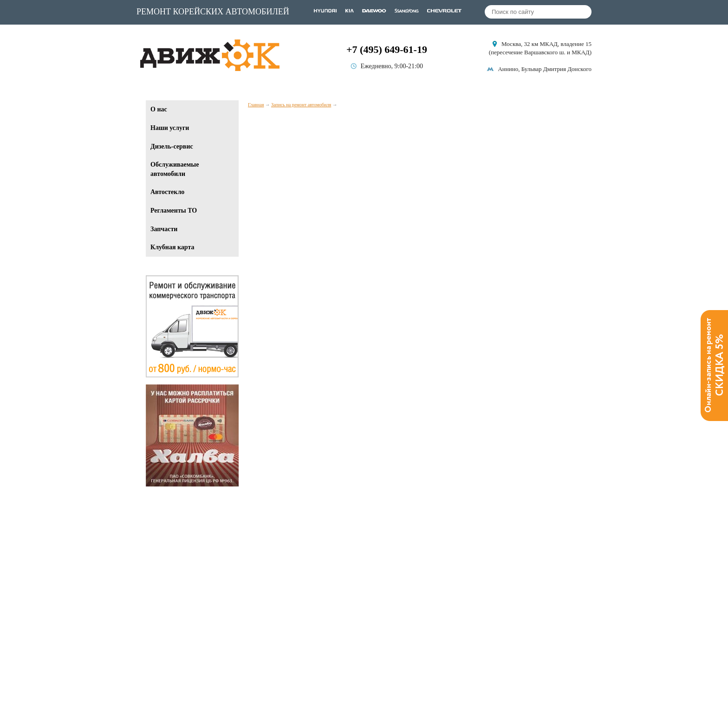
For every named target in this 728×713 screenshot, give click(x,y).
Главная (256, 105)
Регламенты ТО (174, 211)
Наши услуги (170, 128)
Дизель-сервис (172, 146)
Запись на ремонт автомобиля (301, 105)
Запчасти (164, 229)
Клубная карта (172, 247)
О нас (159, 109)
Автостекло (167, 192)
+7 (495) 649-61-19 (387, 49)
